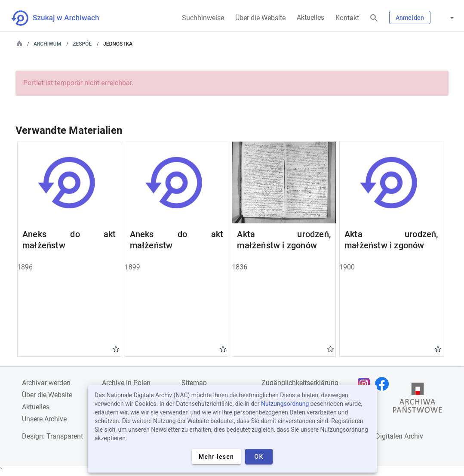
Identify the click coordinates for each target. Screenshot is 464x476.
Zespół (82, 44)
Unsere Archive (44, 419)
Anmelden (410, 18)
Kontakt (347, 18)
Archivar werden (46, 383)
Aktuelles (310, 17)
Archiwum (47, 44)
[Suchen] (374, 18)
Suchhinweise (203, 18)
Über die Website (260, 18)
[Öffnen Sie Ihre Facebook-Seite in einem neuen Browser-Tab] (384, 384)
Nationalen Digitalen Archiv (382, 436)
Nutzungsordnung (285, 404)
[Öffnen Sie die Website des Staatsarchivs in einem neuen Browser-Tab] (418, 400)
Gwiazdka (116, 349)
